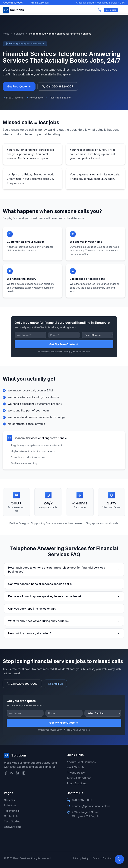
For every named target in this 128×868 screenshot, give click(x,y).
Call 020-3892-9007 (58, 86)
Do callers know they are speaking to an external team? (64, 596)
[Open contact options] (119, 859)
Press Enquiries (76, 783)
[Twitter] (12, 773)
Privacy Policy (76, 773)
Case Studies (12, 821)
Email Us (55, 684)
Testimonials (12, 811)
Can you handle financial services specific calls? (64, 584)
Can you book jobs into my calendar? (64, 609)
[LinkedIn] (18, 773)
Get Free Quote (19, 86)
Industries (10, 805)
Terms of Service (102, 858)
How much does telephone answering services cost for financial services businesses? (64, 570)
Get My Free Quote (64, 344)
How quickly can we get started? (64, 633)
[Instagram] (24, 773)
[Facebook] (6, 773)
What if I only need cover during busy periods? (64, 621)
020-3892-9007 (13, 3)
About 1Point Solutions (81, 762)
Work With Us (75, 767)
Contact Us (11, 816)
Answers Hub (13, 827)
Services (19, 34)
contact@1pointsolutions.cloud (91, 806)
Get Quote (111, 10)
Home (6, 34)
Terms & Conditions (79, 778)
